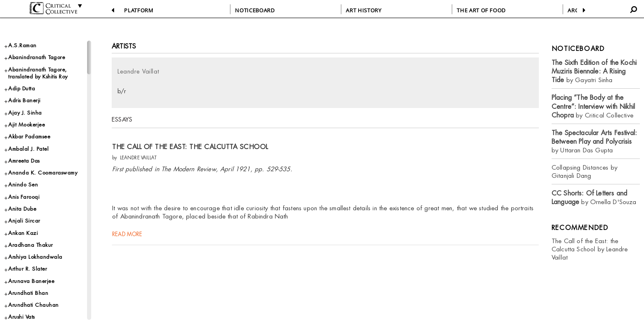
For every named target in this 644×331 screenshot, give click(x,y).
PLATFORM (139, 10)
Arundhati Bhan (28, 293)
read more (128, 237)
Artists (124, 46)
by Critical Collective (593, 106)
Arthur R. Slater (28, 269)
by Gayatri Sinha (594, 71)
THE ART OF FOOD (481, 10)
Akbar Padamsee (29, 137)
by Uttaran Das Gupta (594, 141)
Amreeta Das (24, 161)
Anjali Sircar (24, 221)
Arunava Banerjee (31, 281)
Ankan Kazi (23, 233)
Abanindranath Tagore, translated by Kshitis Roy (38, 73)
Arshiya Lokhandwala (35, 257)
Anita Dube (22, 209)
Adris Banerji (24, 100)
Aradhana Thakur (31, 245)
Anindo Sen (23, 185)
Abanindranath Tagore (37, 57)
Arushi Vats (22, 317)
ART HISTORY (363, 10)
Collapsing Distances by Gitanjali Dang (584, 171)
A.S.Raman (22, 45)
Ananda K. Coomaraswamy (43, 173)
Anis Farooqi (24, 197)
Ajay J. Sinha (25, 113)
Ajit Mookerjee (26, 125)
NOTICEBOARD (255, 10)
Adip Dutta (22, 88)
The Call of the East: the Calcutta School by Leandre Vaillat (590, 249)
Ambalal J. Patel (28, 149)
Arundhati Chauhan (33, 305)
